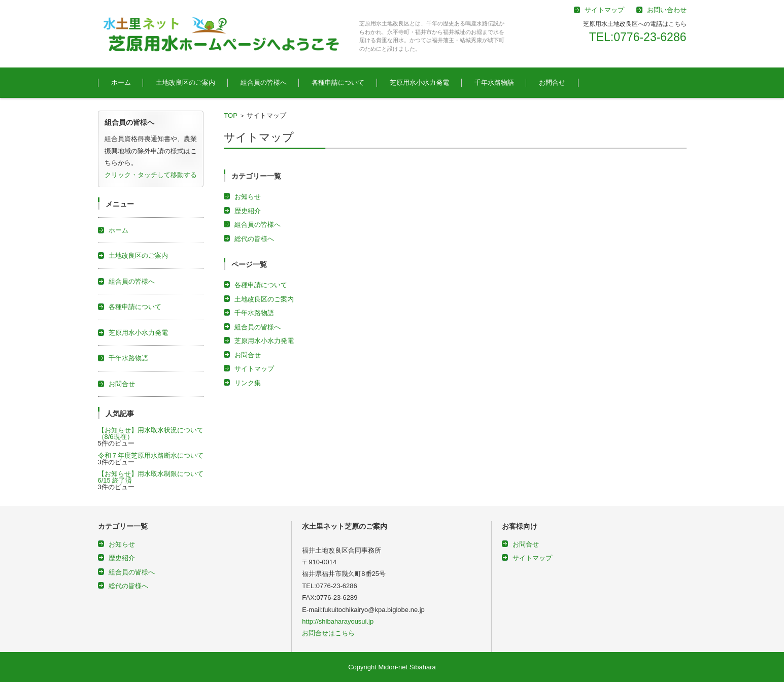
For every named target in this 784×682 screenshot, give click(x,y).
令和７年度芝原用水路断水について (151, 455)
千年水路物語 (494, 82)
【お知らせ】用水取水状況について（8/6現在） (151, 433)
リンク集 (248, 383)
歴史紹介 (248, 211)
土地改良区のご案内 (185, 82)
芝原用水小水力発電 (419, 82)
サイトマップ (254, 369)
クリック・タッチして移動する (151, 175)
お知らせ (248, 197)
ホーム (121, 82)
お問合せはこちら (328, 633)
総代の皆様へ (254, 239)
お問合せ (552, 82)
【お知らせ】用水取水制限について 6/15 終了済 (154, 477)
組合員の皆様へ (264, 82)
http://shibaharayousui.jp (338, 621)
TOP (231, 115)
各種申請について (338, 82)
